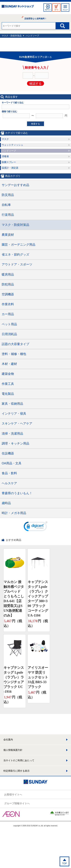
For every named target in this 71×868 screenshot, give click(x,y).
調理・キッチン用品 (15, 443)
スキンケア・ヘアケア (17, 423)
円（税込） (13, 623)
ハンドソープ (32, 36)
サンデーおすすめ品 (15, 185)
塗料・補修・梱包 (14, 354)
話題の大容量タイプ (15, 344)
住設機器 (8, 453)
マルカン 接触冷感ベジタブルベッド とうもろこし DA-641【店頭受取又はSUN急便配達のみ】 (14, 599)
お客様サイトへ (13, 794)
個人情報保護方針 (13, 750)
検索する (35, 124)
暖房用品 (8, 275)
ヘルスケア (9, 483)
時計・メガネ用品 (14, 513)
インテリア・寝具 (14, 414)
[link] (35, 527)
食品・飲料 (9, 473)
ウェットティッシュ (12, 145)
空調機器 (8, 294)
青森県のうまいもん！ (17, 493)
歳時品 (6, 503)
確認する (35, 84)
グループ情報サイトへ (17, 803)
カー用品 (8, 314)
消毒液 (5, 156)
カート (56, 10)
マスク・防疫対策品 (12, 36)
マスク (5, 139)
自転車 (6, 205)
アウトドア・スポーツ (17, 264)
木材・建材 (9, 364)
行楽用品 (8, 215)
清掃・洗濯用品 (12, 434)
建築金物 (8, 374)
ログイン (48, 10)
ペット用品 (9, 324)
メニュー (65, 10)
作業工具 (8, 384)
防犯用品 (8, 284)
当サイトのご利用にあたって (19, 760)
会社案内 (8, 740)
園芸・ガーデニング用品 (19, 245)
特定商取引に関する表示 (16, 771)
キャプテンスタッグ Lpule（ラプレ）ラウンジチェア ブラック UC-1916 (14, 680)
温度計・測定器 (10, 168)
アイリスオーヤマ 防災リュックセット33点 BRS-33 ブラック (38, 677)
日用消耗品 (9, 334)
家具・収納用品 (12, 404)
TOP (64, 863)
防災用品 (8, 195)
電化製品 (8, 394)
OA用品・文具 (12, 463)
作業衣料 (8, 304)
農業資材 (8, 235)
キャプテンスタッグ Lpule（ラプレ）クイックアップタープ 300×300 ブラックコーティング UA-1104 (38, 599)
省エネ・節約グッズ (15, 255)
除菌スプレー (9, 162)
